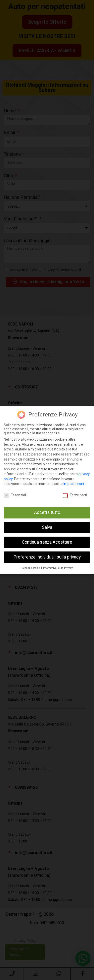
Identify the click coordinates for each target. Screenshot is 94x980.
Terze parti (75, 495)
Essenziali (15, 495)
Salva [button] (47, 527)
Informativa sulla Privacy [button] (58, 568)
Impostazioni (74, 484)
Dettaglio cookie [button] (31, 568)
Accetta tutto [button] (47, 512)
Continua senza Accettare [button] (47, 542)
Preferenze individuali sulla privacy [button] (47, 557)
